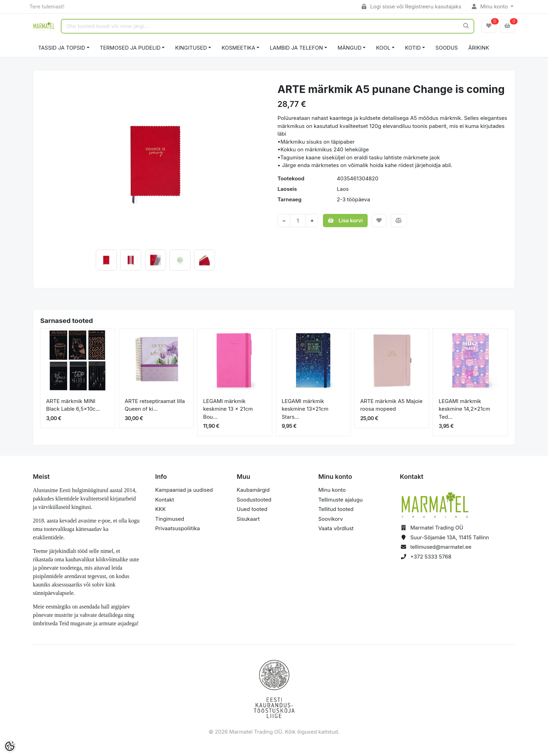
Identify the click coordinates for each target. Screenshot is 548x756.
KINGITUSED (191, 48)
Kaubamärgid (253, 490)
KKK (160, 509)
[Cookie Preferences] (10, 746)
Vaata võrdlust (336, 528)
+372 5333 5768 (431, 557)
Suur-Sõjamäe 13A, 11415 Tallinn (450, 537)
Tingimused (170, 519)
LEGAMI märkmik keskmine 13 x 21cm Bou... (228, 409)
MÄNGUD (349, 48)
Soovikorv (331, 519)
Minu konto (491, 6)
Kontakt (165, 500)
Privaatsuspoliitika (178, 528)
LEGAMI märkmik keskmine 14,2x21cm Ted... (464, 409)
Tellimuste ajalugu (341, 500)
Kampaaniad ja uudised (184, 490)
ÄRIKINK (479, 48)
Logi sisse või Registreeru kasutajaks (412, 6)
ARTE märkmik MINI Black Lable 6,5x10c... (73, 405)
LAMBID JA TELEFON (296, 48)
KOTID (413, 48)
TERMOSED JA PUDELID (130, 48)
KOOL (383, 48)
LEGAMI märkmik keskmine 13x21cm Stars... (305, 409)
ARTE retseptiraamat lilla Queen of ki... (155, 405)
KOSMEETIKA (238, 48)
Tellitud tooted (336, 509)
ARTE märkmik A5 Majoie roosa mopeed (391, 405)
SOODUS (447, 48)
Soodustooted (254, 500)
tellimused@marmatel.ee (441, 547)
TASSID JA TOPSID (62, 48)
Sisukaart (248, 519)
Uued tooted (252, 509)
